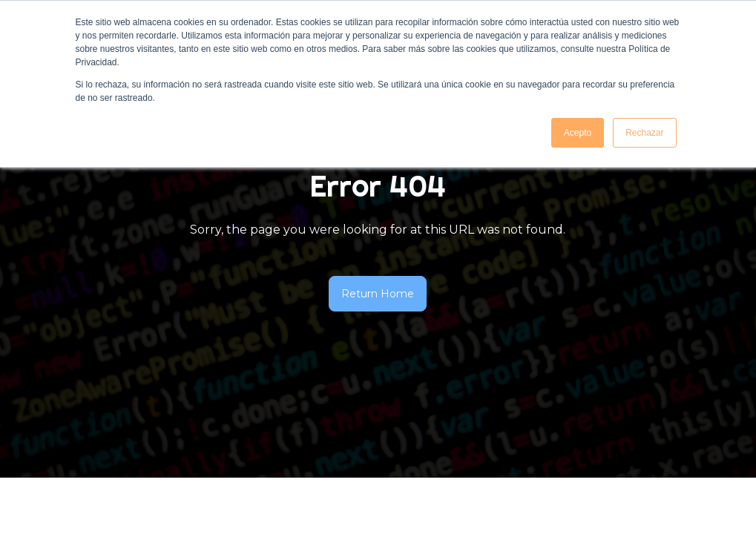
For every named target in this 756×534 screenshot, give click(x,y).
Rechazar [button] (644, 133)
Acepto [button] (578, 133)
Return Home (378, 294)
